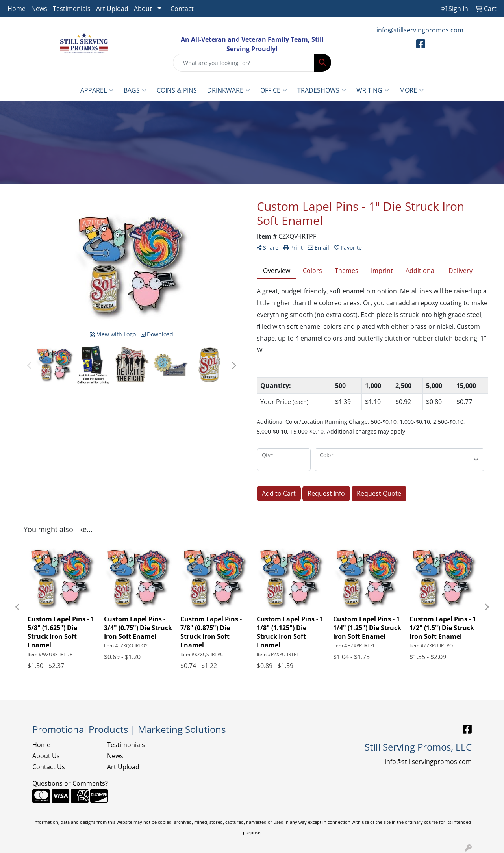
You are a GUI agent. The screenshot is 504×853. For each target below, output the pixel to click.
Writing (373, 90)
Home (17, 9)
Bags (135, 90)
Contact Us (49, 767)
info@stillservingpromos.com (420, 30)
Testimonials (72, 9)
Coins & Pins (177, 90)
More (411, 90)
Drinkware (229, 90)
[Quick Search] (244, 63)
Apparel (97, 90)
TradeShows (322, 90)
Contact (182, 9)
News (39, 9)
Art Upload (112, 9)
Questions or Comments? (70, 783)
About (143, 9)
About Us (46, 756)
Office (274, 90)
